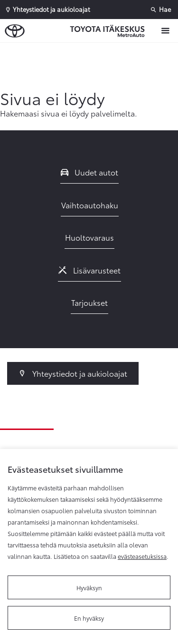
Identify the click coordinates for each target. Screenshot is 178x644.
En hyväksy (89, 618)
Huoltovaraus (89, 237)
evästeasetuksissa (142, 556)
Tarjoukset (89, 302)
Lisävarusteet (89, 270)
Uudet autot (90, 172)
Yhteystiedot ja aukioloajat (73, 373)
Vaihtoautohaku (90, 205)
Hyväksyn (89, 587)
